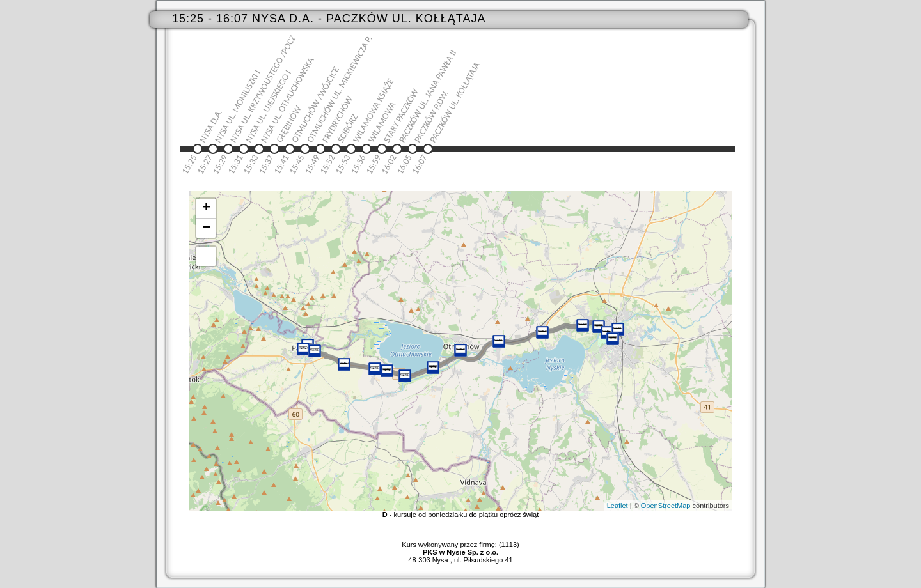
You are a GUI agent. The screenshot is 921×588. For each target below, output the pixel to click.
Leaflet (618, 506)
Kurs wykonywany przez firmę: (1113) (460, 548)
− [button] (206, 228)
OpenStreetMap (666, 506)
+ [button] (206, 208)
